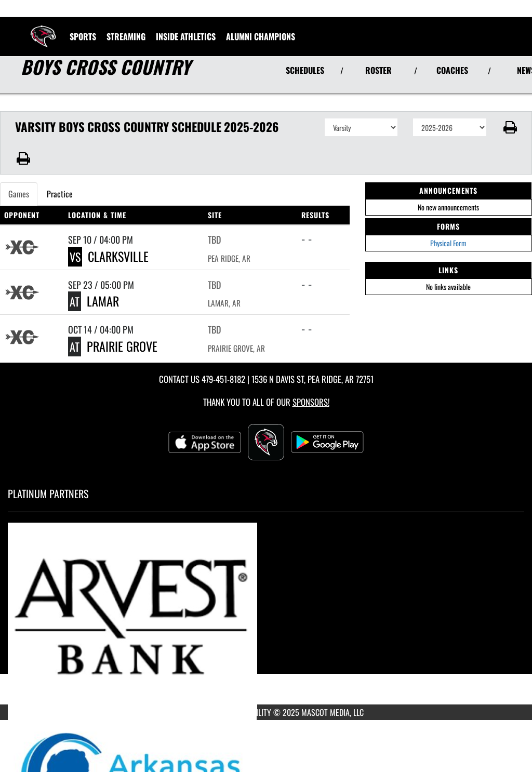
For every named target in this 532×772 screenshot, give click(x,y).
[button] (509, 127)
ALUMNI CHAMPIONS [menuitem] (261, 36)
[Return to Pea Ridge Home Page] (43, 30)
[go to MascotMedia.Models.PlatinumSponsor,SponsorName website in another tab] (266, 616)
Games (19, 194)
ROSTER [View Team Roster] (378, 70)
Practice (60, 194)
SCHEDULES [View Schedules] (305, 70)
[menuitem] (126, 36)
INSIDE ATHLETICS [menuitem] (186, 36)
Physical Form (448, 243)
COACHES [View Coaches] (452, 70)
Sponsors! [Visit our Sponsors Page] (311, 402)
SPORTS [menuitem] (83, 36)
